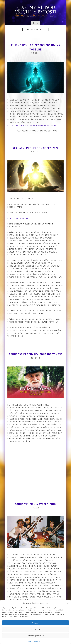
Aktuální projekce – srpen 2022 (35, 148)
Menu (36, 23)
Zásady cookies (34, 641)
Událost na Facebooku (18, 218)
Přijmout (35, 623)
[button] (68, 603)
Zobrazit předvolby (35, 636)
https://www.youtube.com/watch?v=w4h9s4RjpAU (32, 125)
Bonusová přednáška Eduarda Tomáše (36, 354)
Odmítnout (35, 629)
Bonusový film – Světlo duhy (36, 504)
